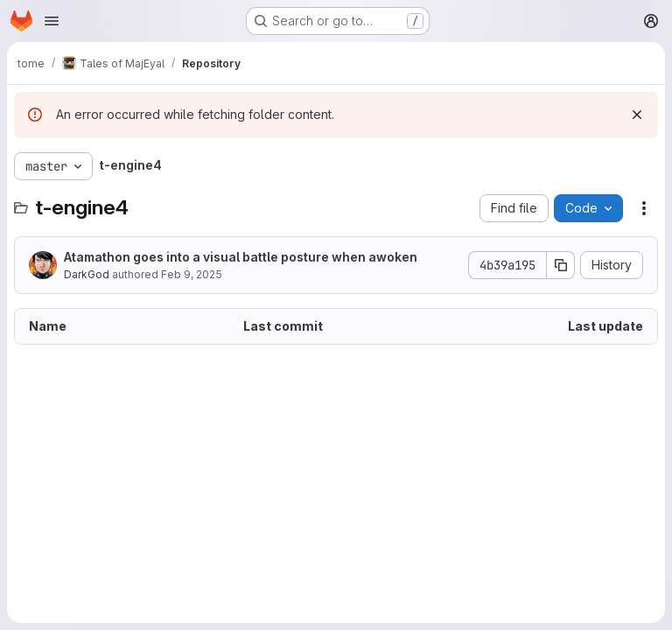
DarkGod (87, 274)
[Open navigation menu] (52, 21)
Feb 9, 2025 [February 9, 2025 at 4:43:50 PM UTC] (192, 274)
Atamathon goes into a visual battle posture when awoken (241, 257)
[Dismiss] (637, 115)
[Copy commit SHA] (561, 265)
